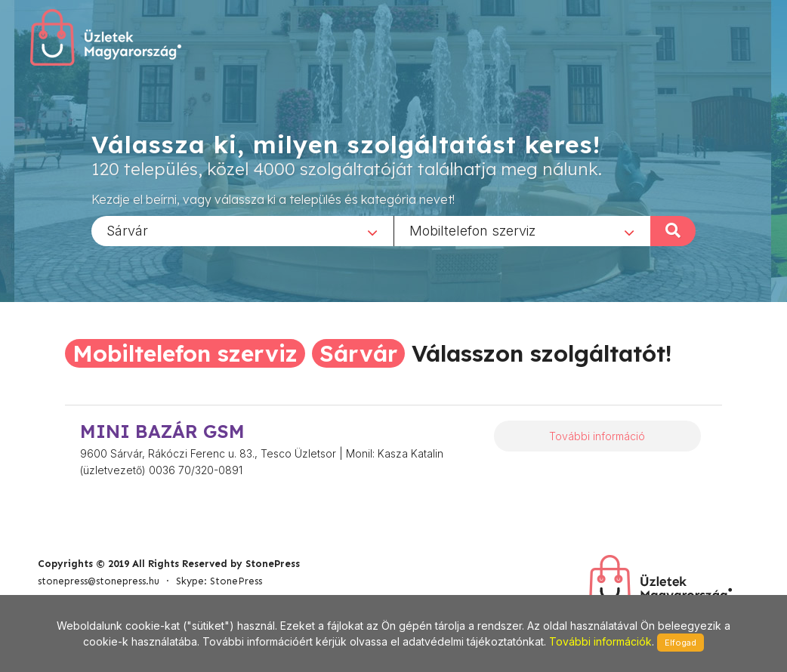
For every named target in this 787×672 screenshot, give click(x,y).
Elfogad (681, 643)
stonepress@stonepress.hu (99, 581)
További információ (597, 436)
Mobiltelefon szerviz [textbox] (472, 230)
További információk (600, 641)
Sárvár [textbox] (127, 230)
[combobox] (242, 230)
